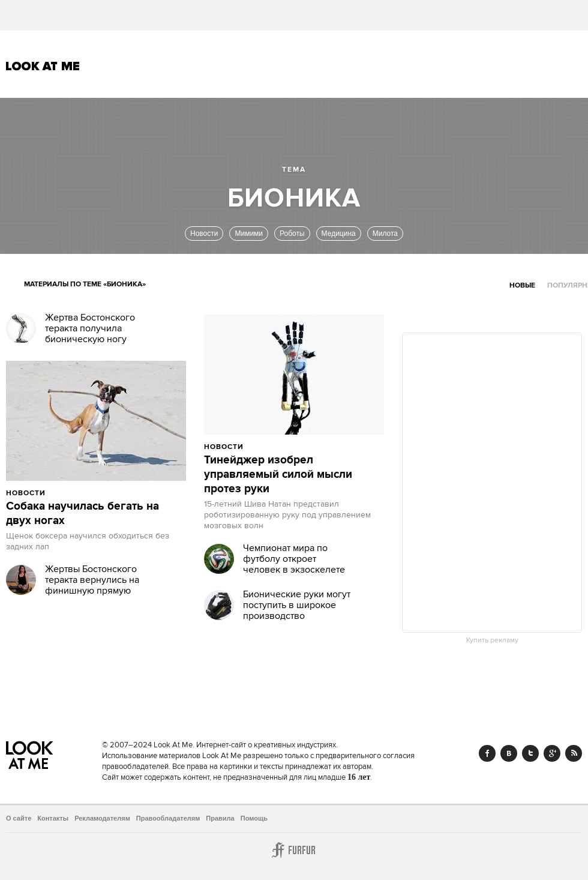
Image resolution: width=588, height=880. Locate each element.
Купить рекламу (492, 640)
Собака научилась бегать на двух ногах (82, 514)
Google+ (552, 753)
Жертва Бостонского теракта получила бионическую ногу (90, 328)
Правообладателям (168, 818)
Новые (522, 285)
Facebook (487, 753)
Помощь (254, 818)
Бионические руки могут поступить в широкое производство (297, 605)
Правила (220, 818)
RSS (574, 753)
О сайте (19, 818)
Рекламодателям (102, 818)
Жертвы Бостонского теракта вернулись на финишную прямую (92, 580)
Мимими (249, 234)
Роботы (292, 234)
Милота (385, 234)
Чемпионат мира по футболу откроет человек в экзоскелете (294, 559)
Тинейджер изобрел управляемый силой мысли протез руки (278, 475)
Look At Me (43, 66)
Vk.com (509, 753)
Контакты (53, 818)
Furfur (294, 850)
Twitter (530, 753)
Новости (204, 234)
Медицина (339, 234)
